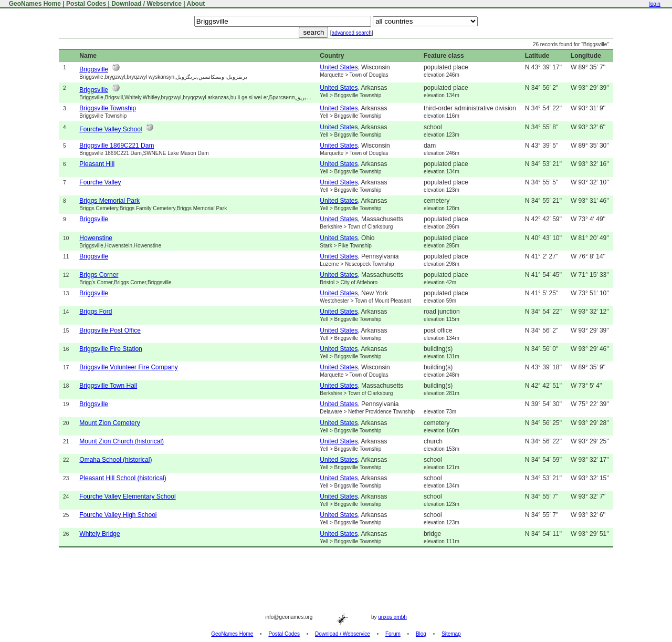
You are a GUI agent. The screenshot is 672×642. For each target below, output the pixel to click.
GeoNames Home (34, 4)
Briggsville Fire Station (111, 349)
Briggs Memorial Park (109, 201)
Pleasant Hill (97, 164)
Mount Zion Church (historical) (122, 441)
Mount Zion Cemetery (109, 423)
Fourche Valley (100, 182)
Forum (393, 634)
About (196, 4)
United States (339, 67)
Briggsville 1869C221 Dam (117, 146)
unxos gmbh (392, 617)
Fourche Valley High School (118, 515)
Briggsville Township (108, 108)
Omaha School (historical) (115, 460)
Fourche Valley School (111, 129)
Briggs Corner (99, 275)
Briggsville (94, 69)
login (655, 4)
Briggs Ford (96, 312)
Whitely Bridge (99, 534)
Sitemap (451, 634)
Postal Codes (86, 4)
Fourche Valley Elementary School (127, 496)
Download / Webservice (146, 4)
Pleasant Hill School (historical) (123, 478)
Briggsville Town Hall (108, 386)
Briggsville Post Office (110, 330)
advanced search (352, 33)
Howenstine (96, 238)
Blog (421, 634)
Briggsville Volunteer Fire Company (128, 367)
